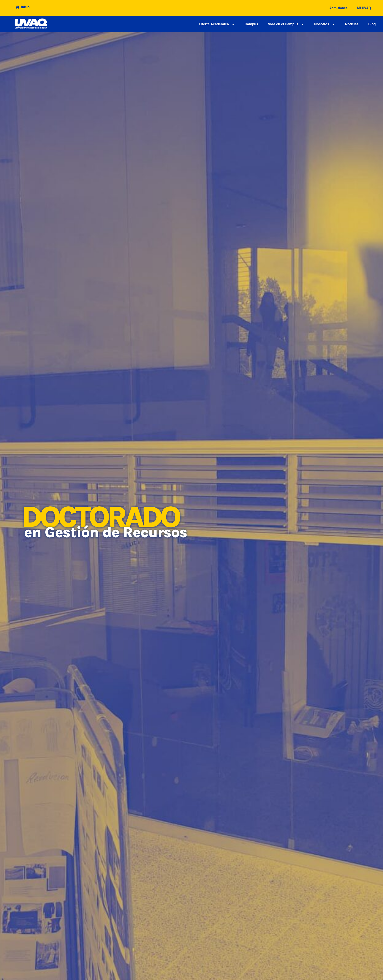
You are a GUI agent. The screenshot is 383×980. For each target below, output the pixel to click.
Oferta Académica (217, 24)
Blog (372, 24)
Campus (251, 24)
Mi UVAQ (364, 8)
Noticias (352, 24)
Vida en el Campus (286, 24)
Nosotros (325, 24)
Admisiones (338, 8)
